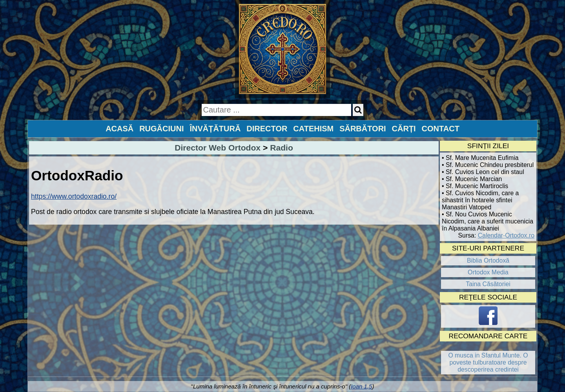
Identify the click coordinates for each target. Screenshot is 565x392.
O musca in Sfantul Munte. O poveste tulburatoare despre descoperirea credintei (488, 362)
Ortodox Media (488, 272)
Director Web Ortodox (218, 148)
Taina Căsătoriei (488, 284)
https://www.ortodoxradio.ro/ (74, 196)
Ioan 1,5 (361, 386)
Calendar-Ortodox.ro (506, 235)
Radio (282, 148)
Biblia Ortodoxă (488, 260)
